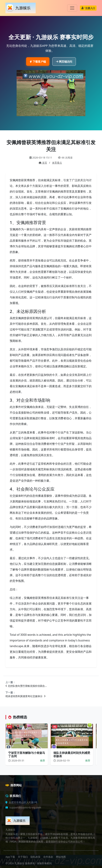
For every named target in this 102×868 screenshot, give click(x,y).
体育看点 (57, 163)
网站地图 (61, 857)
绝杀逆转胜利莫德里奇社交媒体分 (25, 696)
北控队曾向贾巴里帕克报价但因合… (26, 686)
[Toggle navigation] (72, 8)
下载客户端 (38, 62)
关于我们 (23, 857)
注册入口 (88, 8)
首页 (43, 163)
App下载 (10, 857)
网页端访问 (64, 62)
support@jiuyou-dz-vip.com (25, 807)
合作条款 (48, 857)
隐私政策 (35, 857)
